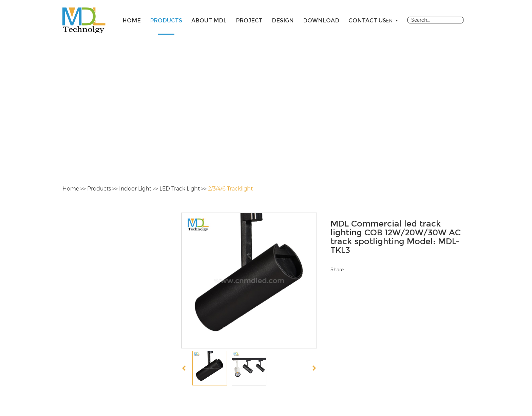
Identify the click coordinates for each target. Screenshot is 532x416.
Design (283, 21)
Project (249, 21)
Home (132, 21)
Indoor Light (135, 189)
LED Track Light (180, 189)
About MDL (209, 21)
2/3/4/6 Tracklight (230, 189)
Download (321, 21)
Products (166, 21)
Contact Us (367, 21)
